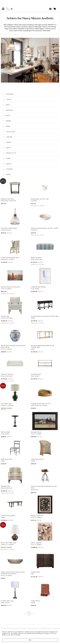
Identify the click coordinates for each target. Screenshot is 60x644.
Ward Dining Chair (7, 455)
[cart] (55, 5)
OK (30, 640)
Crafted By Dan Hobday (38, 283)
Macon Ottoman (36, 254)
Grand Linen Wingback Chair (10, 254)
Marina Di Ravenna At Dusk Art (11, 283)
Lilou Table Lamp (6, 400)
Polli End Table (6, 428)
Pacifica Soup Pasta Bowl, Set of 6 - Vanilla (45, 224)
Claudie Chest (35, 568)
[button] (30, 90)
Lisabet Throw (35, 597)
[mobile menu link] (3, 5)
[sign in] (50, 5)
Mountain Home (36, 428)
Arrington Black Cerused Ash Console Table (45, 312)
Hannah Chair (5, 312)
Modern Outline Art (37, 512)
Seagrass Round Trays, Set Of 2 (41, 400)
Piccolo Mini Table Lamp (9, 539)
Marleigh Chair (5, 482)
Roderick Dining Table (8, 512)
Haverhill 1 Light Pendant (9, 224)
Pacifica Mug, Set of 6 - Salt (40, 195)
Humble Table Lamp (7, 597)
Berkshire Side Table (7, 195)
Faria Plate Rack (36, 370)
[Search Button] (12, 5)
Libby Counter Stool (37, 455)
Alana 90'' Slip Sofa (7, 370)
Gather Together (36, 539)
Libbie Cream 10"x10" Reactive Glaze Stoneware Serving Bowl (13, 569)
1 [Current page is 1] (29, 609)
